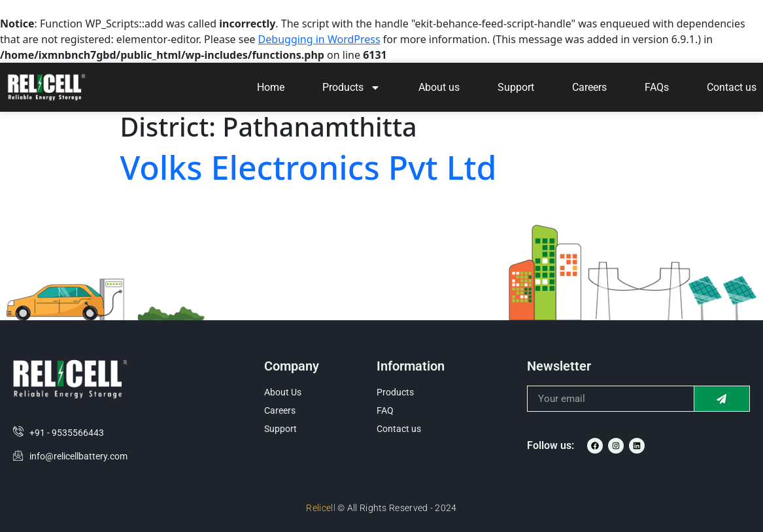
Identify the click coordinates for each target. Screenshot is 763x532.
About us (439, 87)
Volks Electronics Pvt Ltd (309, 167)
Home (271, 87)
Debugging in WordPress (319, 39)
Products (351, 88)
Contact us (732, 87)
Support (516, 87)
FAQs (657, 87)
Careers (589, 87)
